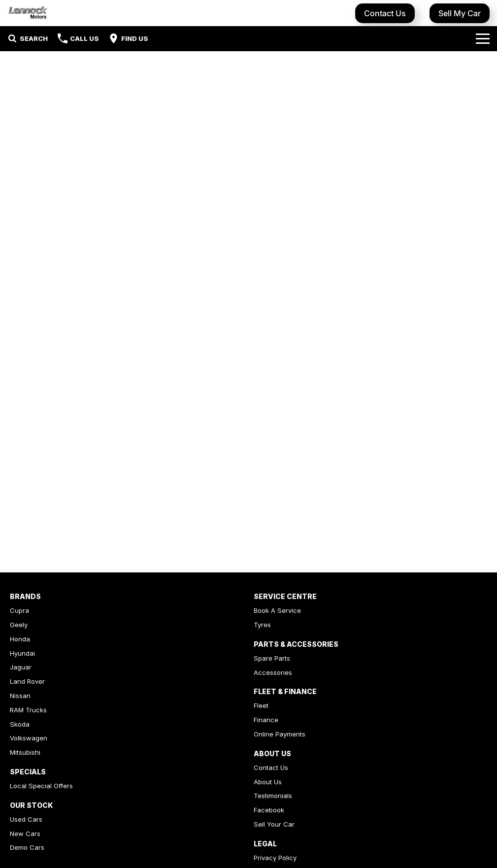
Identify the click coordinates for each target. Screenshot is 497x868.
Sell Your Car (274, 824)
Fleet (261, 705)
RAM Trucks (28, 710)
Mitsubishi (25, 752)
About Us (268, 782)
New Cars (25, 834)
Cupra (19, 610)
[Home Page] (28, 13)
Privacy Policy (275, 858)
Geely (19, 625)
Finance (266, 720)
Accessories (273, 672)
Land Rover (27, 681)
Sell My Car (460, 13)
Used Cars (26, 819)
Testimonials (273, 796)
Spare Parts (272, 658)
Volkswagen (29, 738)
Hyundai (22, 653)
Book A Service (277, 610)
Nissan (20, 696)
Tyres (262, 625)
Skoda (20, 724)
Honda (20, 639)
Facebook (269, 810)
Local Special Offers (41, 786)
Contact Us (385, 13)
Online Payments (280, 734)
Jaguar (21, 667)
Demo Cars (27, 847)
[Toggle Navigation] (483, 38)
